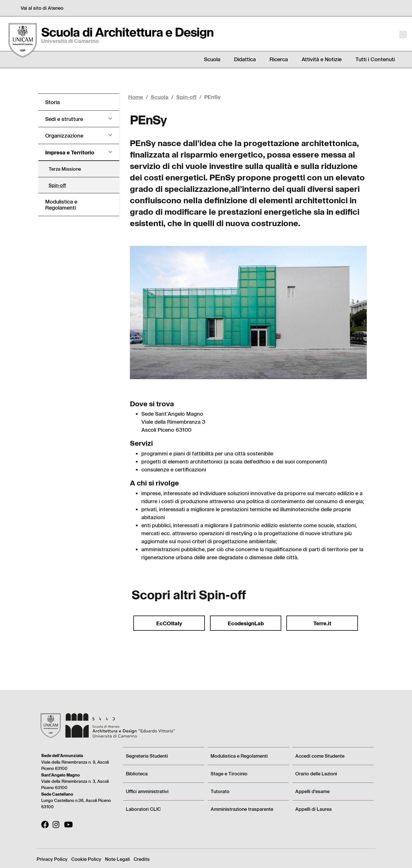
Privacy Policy (52, 859)
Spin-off (186, 97)
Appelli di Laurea (313, 809)
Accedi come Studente (320, 756)
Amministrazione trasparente (242, 809)
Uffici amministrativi (147, 791)
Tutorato (220, 791)
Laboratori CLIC (143, 809)
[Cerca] (398, 35)
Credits (142, 859)
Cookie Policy (86, 859)
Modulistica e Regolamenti (239, 756)
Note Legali (117, 859)
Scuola (160, 97)
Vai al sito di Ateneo (42, 8)
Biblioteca (137, 774)
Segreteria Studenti (147, 756)
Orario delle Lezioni (316, 774)
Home (136, 97)
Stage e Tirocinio (229, 774)
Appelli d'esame (312, 791)
